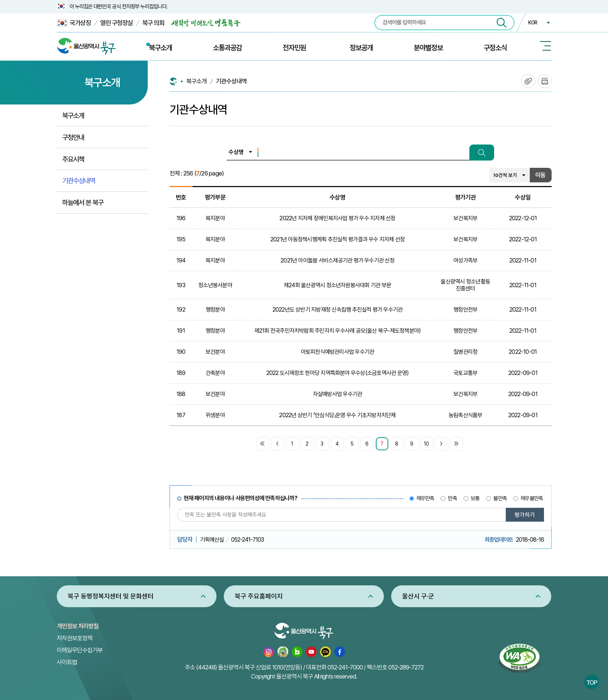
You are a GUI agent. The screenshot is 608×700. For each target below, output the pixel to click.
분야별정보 (428, 48)
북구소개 (160, 48)
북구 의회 (153, 23)
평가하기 (525, 515)
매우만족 (426, 498)
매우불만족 (532, 498)
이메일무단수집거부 (80, 650)
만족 (452, 498)
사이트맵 (67, 662)
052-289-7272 (406, 667)
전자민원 (294, 48)
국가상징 (74, 23)
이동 (540, 175)
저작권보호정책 (75, 638)
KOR (533, 23)
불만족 (500, 498)
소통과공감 (227, 48)
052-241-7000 (345, 667)
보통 (475, 498)
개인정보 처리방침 (78, 626)
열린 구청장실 (116, 23)
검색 (482, 153)
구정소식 (495, 48)
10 (426, 444)
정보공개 (361, 48)
